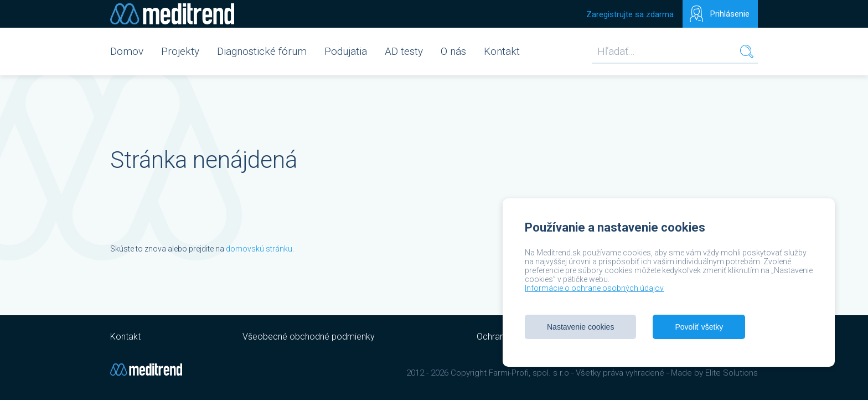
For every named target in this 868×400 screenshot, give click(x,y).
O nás (453, 51)
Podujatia (346, 51)
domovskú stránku (259, 249)
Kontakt (502, 51)
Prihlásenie (730, 14)
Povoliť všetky (699, 327)
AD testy (404, 51)
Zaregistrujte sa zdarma (630, 14)
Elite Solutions (732, 373)
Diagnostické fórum (262, 51)
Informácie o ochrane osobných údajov (594, 288)
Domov (127, 51)
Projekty (180, 51)
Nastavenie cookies (580, 327)
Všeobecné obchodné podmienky (309, 337)
